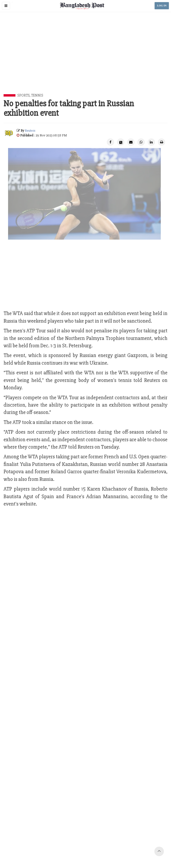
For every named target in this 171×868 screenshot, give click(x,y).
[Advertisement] (87, 58)
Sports (23, 95)
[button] (6, 6)
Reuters (30, 131)
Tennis (37, 95)
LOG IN (162, 6)
